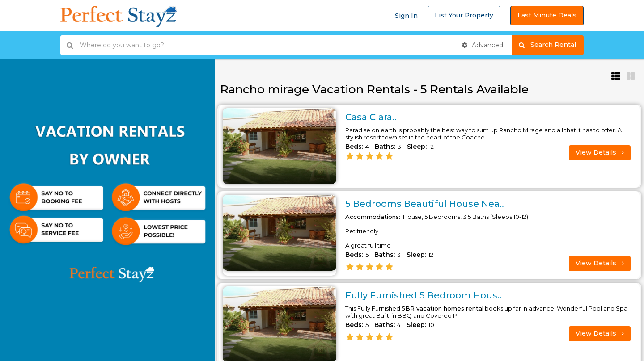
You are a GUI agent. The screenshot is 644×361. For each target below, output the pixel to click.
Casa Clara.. (371, 117)
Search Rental (551, 45)
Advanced (483, 45)
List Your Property (464, 15)
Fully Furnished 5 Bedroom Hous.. (424, 295)
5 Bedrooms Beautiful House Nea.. (425, 204)
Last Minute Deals (547, 15)
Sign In (406, 16)
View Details (600, 152)
